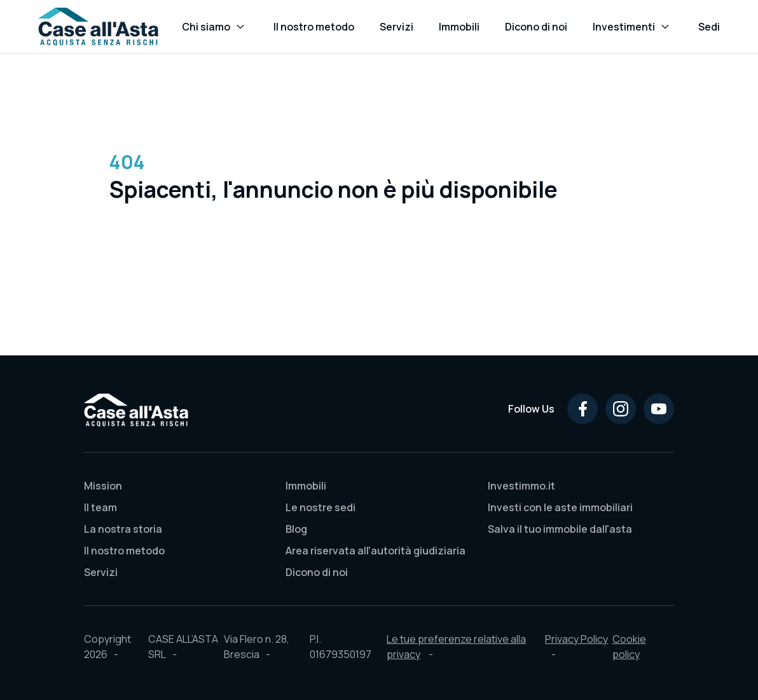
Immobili (306, 486)
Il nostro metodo (124, 551)
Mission (103, 486)
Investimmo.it (521, 486)
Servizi (101, 572)
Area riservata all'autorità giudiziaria (376, 551)
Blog (296, 529)
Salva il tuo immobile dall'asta (560, 529)
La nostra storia (123, 529)
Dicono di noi (317, 572)
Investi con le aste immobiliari (560, 507)
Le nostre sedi (320, 507)
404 (127, 162)
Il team (100, 507)
